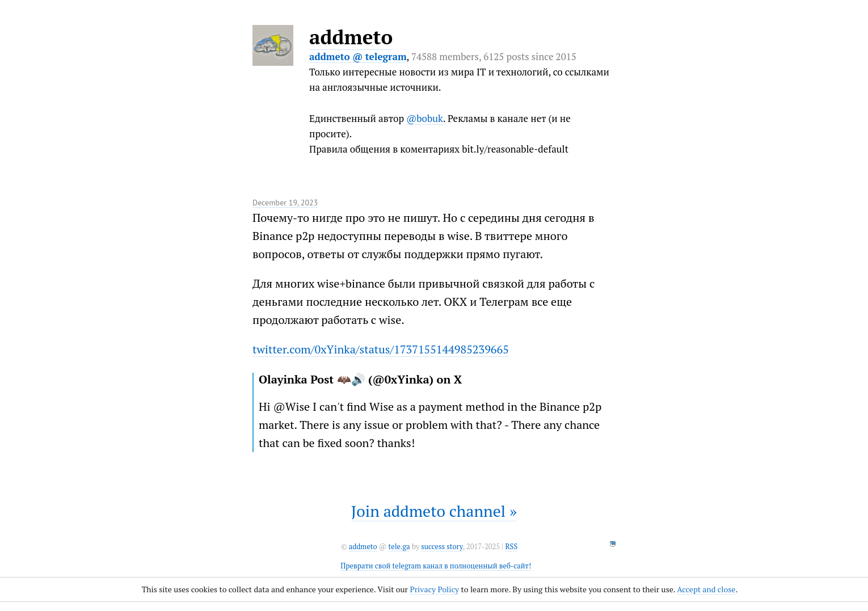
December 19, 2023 (285, 203)
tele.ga (399, 547)
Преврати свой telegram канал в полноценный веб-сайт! (436, 566)
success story (442, 547)
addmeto (351, 37)
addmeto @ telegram (358, 56)
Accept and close (706, 589)
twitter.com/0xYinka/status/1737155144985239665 (381, 349)
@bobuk (425, 118)
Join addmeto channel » (434, 511)
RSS (511, 547)
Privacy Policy (434, 589)
